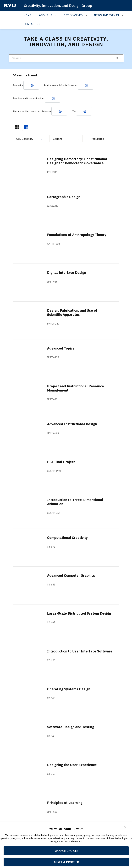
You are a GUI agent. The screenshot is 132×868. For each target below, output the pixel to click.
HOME (27, 15)
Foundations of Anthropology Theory (77, 235)
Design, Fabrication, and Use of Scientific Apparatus (72, 313)
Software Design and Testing (71, 727)
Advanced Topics (61, 349)
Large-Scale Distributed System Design (79, 614)
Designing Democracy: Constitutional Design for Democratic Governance (78, 161)
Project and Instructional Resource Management (76, 389)
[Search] (66, 58)
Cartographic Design (64, 197)
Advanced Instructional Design (72, 424)
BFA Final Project (61, 462)
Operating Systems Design (69, 689)
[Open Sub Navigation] (56, 15)
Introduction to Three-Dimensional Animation (76, 502)
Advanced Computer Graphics (71, 576)
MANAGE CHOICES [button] (66, 851)
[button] (125, 827)
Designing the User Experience (72, 765)
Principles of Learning (65, 803)
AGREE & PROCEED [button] (66, 862)
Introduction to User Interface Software (72, 654)
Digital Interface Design (67, 273)
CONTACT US (32, 24)
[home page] (10, 6)
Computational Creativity (68, 538)
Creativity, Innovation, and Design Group (58, 5)
